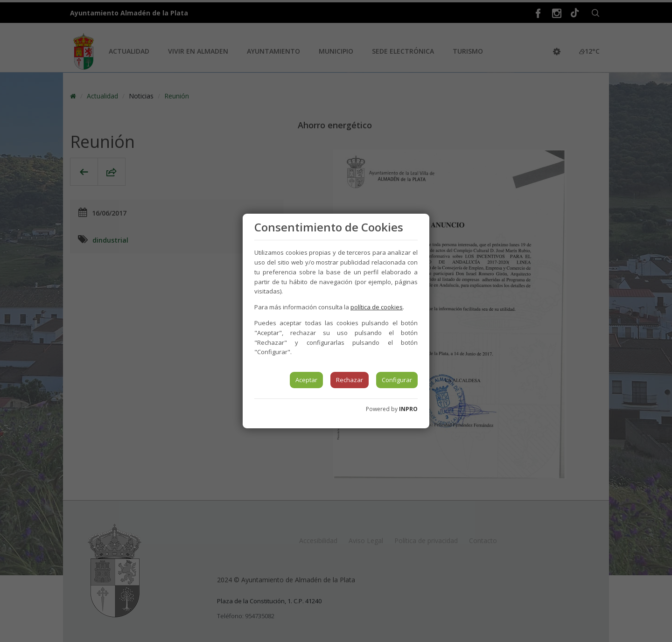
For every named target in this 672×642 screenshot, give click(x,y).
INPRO (408, 409)
